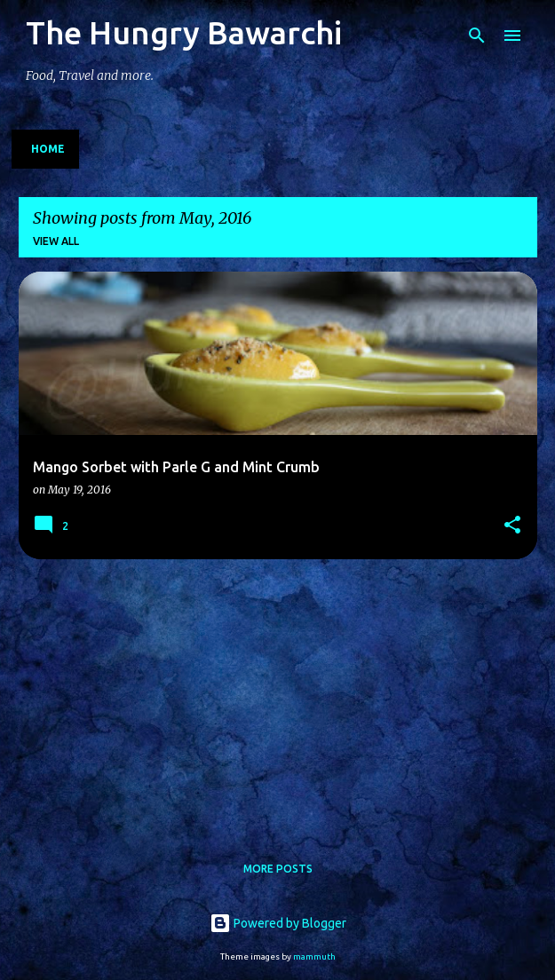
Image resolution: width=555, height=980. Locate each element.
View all (56, 241)
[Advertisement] (278, 698)
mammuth (314, 956)
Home (48, 149)
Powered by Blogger (278, 923)
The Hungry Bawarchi (184, 32)
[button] (512, 526)
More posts (278, 869)
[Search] (477, 36)
